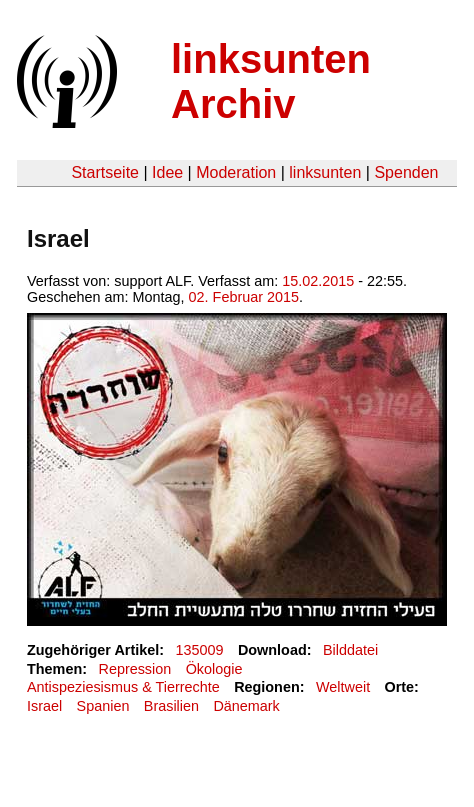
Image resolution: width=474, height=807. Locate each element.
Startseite (105, 172)
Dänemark (246, 706)
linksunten (325, 172)
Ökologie (214, 669)
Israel (44, 706)
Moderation (236, 172)
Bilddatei (350, 650)
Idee (167, 172)
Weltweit (343, 687)
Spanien (103, 706)
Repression (134, 669)
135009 (200, 650)
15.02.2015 (318, 281)
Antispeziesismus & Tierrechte (123, 687)
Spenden (406, 172)
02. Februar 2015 (244, 297)
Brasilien (171, 706)
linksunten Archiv (271, 81)
